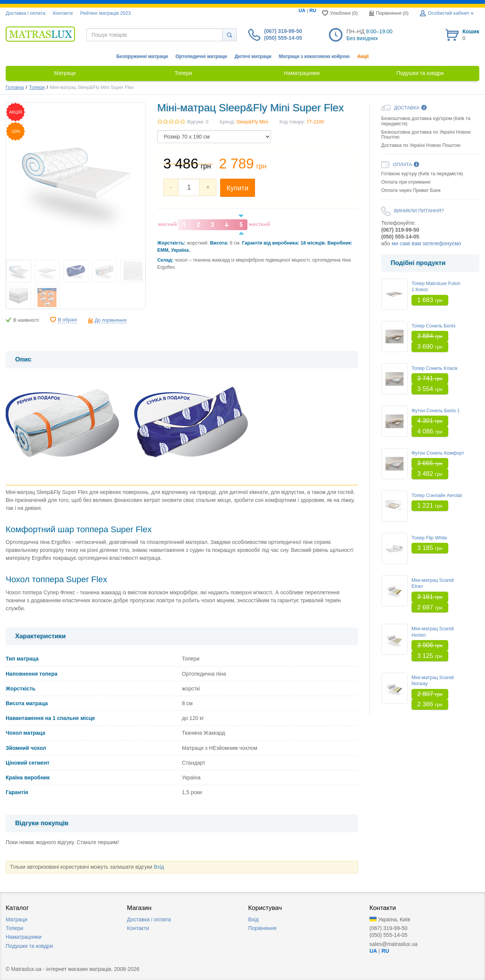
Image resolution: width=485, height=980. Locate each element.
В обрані (67, 320)
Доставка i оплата (25, 13)
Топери (37, 87)
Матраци (16, 919)
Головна (15, 87)
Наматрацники (24, 937)
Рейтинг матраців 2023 (106, 13)
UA (302, 11)
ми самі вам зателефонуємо (426, 243)
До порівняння (111, 320)
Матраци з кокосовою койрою (314, 56)
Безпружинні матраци (142, 56)
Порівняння (262, 928)
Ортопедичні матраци (201, 56)
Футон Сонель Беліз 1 (436, 411)
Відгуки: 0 (198, 122)
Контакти (63, 13)
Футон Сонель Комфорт (438, 453)
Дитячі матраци (253, 56)
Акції (363, 56)
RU (313, 11)
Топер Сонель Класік (434, 368)
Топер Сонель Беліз (433, 326)
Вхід (159, 867)
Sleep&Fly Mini (252, 122)
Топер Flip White (429, 538)
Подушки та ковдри (29, 946)
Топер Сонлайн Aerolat (437, 495)
